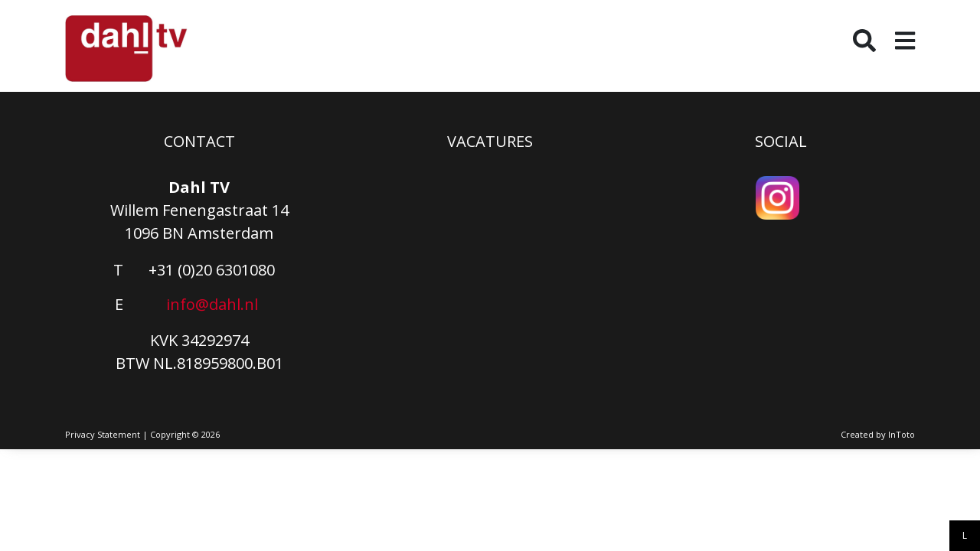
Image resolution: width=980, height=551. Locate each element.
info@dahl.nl (212, 304)
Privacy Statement (103, 434)
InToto (902, 434)
